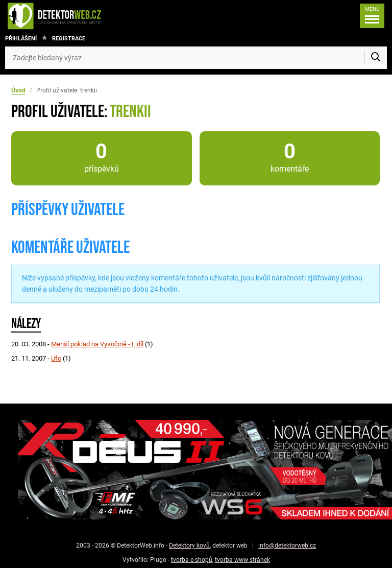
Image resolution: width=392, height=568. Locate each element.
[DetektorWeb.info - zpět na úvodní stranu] (89, 16)
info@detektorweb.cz (287, 546)
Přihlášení (21, 39)
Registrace (69, 39)
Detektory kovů (189, 546)
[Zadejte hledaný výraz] (196, 58)
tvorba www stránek (242, 560)
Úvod (18, 90)
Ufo (56, 358)
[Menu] (372, 16)
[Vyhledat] (376, 58)
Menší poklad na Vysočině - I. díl (97, 344)
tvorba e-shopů (192, 560)
